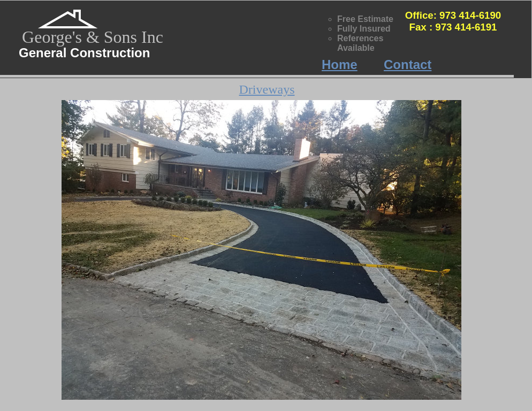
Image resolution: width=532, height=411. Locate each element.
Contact (408, 64)
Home (340, 64)
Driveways (267, 89)
